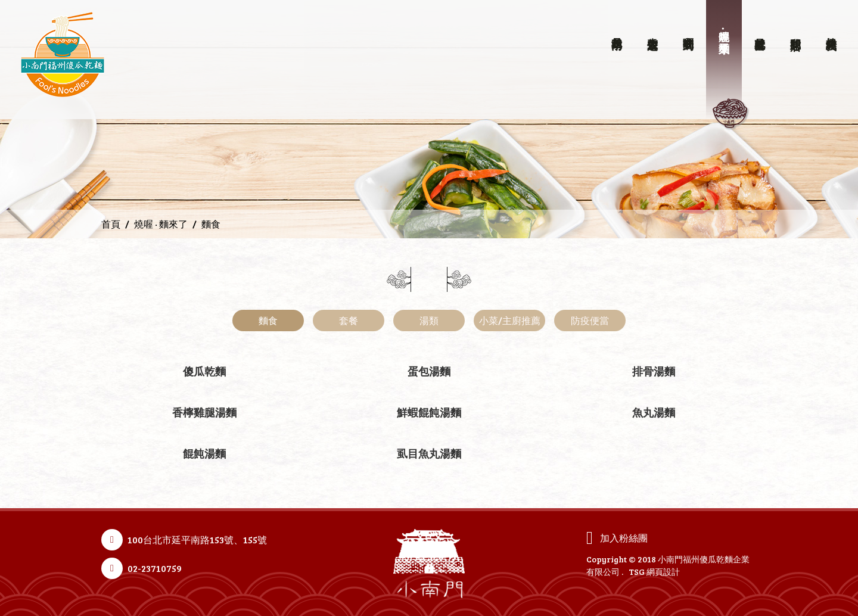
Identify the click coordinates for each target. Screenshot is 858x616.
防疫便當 (590, 320)
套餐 (349, 320)
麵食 (268, 320)
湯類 (429, 320)
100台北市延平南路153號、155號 (197, 539)
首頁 (111, 224)
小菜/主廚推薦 (510, 320)
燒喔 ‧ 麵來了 (161, 224)
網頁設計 (663, 572)
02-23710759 (155, 568)
